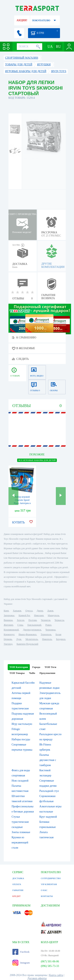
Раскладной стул (49, 791)
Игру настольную (22, 724)
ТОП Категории (19, 667)
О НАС (44, 890)
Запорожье (9, 615)
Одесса (29, 611)
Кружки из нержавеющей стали (20, 843)
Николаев (39, 615)
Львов (50, 611)
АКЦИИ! (22, 20)
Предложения (47, 673)
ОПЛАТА (17, 884)
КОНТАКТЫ (47, 896)
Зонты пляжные (21, 832)
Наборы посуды (21, 739)
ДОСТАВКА (18, 878)
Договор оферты (37, 978)
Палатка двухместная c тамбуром (48, 760)
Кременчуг (9, 634)
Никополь (47, 639)
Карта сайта (56, 975)
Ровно (48, 625)
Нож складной (20, 781)
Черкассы (59, 620)
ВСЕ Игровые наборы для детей (37, 460)
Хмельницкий (34, 625)
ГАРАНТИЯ (18, 890)
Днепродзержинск (32, 630)
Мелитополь (32, 639)
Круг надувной (48, 817)
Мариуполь (53, 615)
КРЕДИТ (17, 896)
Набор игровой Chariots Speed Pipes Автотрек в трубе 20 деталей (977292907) (22, 503)
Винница (8, 620)
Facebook (21, 952)
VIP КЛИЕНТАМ (49, 884)
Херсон (21, 620)
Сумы (20, 625)
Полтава (33, 620)
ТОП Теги (50, 667)
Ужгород (8, 644)
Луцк (19, 639)
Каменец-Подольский (27, 644)
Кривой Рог (24, 615)
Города (36, 667)
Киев (6, 611)
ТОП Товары (17, 673)
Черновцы (51, 630)
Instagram (21, 963)
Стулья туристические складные (20, 822)
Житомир (8, 625)
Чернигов (46, 620)
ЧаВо (32, 673)
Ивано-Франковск (28, 634)
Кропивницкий (11, 630)
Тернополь (46, 634)
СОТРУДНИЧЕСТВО (51, 878)
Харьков (17, 611)
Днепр (40, 611)
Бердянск (61, 639)
